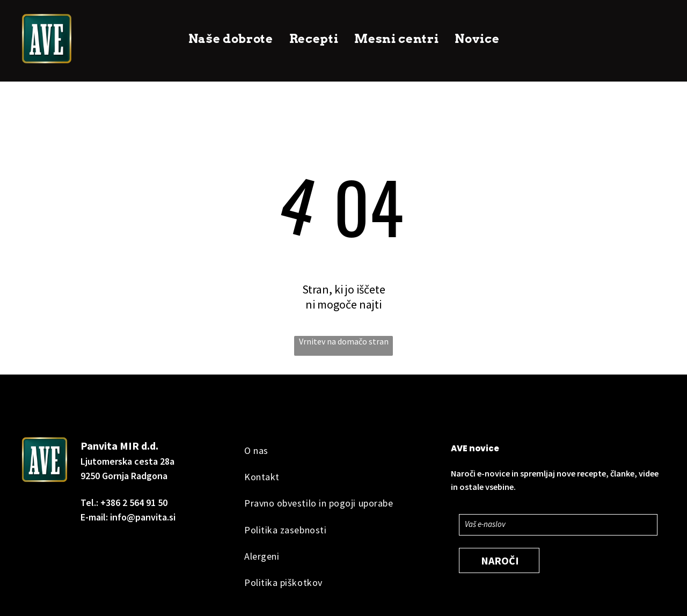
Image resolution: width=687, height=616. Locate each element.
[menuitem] (231, 39)
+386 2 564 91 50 (134, 503)
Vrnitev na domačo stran (344, 341)
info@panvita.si (143, 517)
